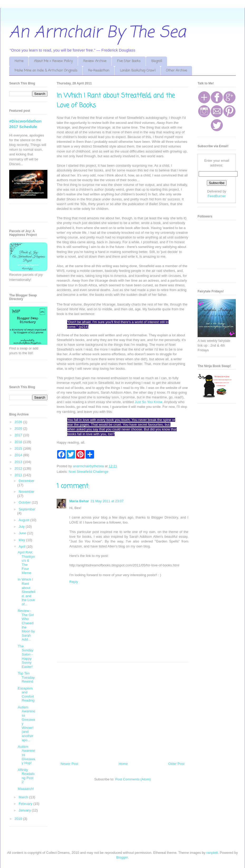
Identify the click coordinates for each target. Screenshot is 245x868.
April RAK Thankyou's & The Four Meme (26, 563)
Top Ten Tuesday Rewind (26, 677)
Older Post (176, 764)
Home (19, 61)
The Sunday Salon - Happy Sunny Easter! (25, 656)
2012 (19, 468)
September (27, 509)
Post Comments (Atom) (133, 779)
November (27, 492)
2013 (19, 462)
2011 (19, 475)
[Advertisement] (122, 710)
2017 (19, 435)
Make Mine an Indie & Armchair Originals (46, 71)
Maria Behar (79, 501)
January (25, 810)
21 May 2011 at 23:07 (107, 501)
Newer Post (69, 764)
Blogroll (157, 61)
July (22, 527)
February (26, 804)
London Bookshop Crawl (138, 71)
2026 (19, 422)
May (22, 540)
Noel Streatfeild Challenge (89, 472)
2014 (19, 455)
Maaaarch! (26, 789)
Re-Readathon (99, 71)
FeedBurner (217, 196)
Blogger (122, 857)
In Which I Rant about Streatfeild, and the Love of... (26, 592)
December (27, 481)
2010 (19, 819)
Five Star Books (129, 61)
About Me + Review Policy (53, 61)
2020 (19, 428)
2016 (19, 442)
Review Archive (95, 61)
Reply (74, 582)
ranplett (212, 853)
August (24, 520)
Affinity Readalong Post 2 (26, 776)
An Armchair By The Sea (97, 33)
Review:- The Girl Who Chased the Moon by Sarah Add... (26, 625)
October (25, 502)
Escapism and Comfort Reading (26, 694)
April (23, 547)
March (24, 797)
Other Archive (177, 71)
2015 (19, 448)
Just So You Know (148, 402)
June (23, 533)
